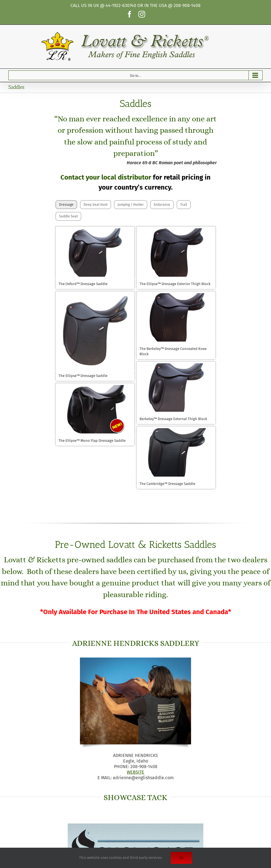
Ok (181, 858)
